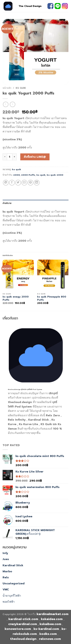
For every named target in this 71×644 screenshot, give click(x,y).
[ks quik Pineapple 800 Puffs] (53, 275)
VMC (6, 590)
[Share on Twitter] (18, 183)
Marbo (7, 571)
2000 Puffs (28, 175)
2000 (17, 175)
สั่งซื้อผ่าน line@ (35, 157)
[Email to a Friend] (24, 183)
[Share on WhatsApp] (6, 183)
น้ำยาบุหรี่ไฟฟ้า (12, 596)
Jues (6, 559)
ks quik (21, 88)
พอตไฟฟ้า (9, 602)
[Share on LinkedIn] (37, 183)
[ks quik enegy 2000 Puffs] (18, 275)
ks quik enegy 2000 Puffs (16, 298)
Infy (5, 553)
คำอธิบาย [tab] (7, 203)
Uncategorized (14, 583)
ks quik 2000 (55, 175)
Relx (6, 577)
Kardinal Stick (13, 565)
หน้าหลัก (7, 88)
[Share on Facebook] (12, 183)
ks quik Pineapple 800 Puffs (52, 298)
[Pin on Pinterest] (31, 183)
